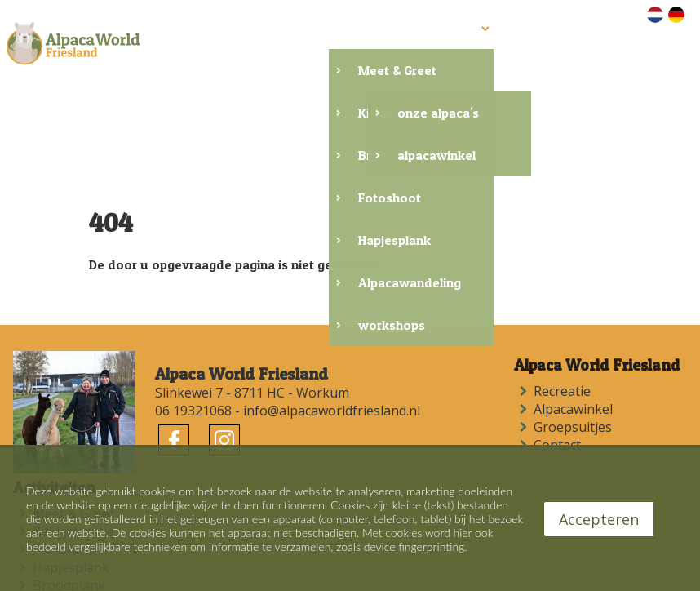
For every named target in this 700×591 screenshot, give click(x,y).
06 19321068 (193, 363)
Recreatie (565, 344)
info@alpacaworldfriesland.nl (332, 363)
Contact (560, 398)
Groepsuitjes (576, 380)
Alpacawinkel (576, 362)
